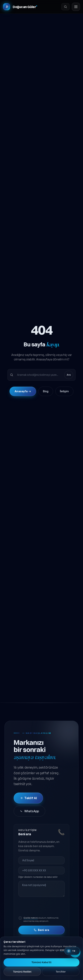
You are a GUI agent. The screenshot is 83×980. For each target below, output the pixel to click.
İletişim (64, 391)
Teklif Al (28, 798)
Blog (46, 391)
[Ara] (65, 7)
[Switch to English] (72, 951)
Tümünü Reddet (22, 972)
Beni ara (41, 930)
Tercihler (61, 972)
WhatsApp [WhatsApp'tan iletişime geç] (29, 811)
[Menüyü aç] (76, 7)
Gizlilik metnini (31, 918)
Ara (69, 375)
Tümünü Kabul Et (42, 962)
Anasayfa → (23, 391)
